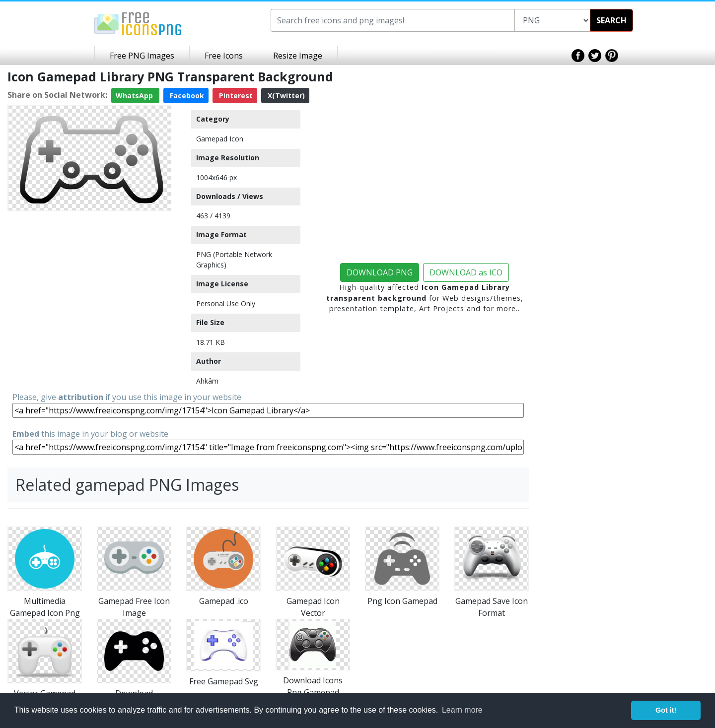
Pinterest (235, 96)
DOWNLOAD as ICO (466, 272)
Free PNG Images (142, 56)
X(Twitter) (285, 96)
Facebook (186, 96)
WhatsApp (135, 96)
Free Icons (224, 56)
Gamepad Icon (220, 139)
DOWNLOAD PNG (380, 272)
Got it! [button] (666, 710)
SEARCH (611, 20)
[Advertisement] (89, 277)
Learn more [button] (462, 710)
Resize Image (298, 56)
